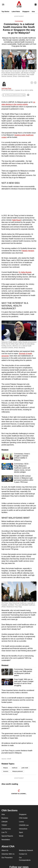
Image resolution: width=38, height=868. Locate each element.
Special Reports (7, 836)
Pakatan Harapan (28, 251)
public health (25, 768)
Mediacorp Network (26, 850)
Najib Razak (17, 220)
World (21, 836)
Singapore (26, 12)
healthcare (15, 768)
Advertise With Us (8, 854)
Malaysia (5, 768)
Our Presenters (7, 858)
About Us (5, 850)
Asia (33, 12)
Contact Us (23, 854)
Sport (21, 832)
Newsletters (6, 840)
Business (5, 818)
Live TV (4, 832)
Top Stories (5, 12)
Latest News (16, 12)
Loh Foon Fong (6, 88)
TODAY (4, 825)
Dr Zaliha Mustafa (25, 272)
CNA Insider (23, 818)
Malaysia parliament (18, 771)
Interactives (23, 829)
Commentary (19, 21)
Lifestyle (5, 822)
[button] (14, 95)
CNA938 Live (24, 825)
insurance (6, 771)
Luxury (21, 822)
